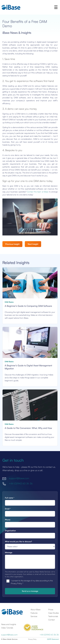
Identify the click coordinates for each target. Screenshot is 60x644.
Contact (51, 620)
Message (9, 552)
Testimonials (53, 616)
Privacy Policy (32, 639)
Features (34, 613)
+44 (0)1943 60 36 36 (21, 483)
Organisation (10, 531)
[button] (56, 7)
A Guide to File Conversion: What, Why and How (28, 428)
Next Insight (33, 244)
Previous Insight (12, 244)
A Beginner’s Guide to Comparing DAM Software (28, 306)
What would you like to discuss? (18, 542)
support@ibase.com (19, 478)
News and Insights (9, 624)
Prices (51, 609)
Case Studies (54, 613)
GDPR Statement (53, 639)
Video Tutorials (7, 628)
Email (8, 509)
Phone (8, 520)
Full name (10, 498)
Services (34, 616)
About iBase (36, 609)
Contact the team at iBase (38, 192)
